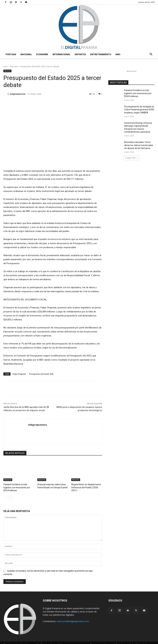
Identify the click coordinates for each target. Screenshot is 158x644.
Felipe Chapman (19, 374)
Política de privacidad (124, 641)
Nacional (26, 54)
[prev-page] (5, 495)
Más (118, 54)
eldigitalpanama (18, 94)
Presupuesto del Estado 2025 (41, 374)
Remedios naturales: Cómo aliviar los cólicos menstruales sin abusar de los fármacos (139, 145)
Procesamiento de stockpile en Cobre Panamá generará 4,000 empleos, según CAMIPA (139, 110)
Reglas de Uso (142, 641)
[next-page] (10, 495)
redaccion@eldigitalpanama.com (73, 618)
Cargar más (131, 158)
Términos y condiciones (101, 641)
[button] (151, 55)
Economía (42, 54)
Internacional (61, 54)
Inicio (6, 66)
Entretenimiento (101, 54)
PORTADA (11, 54)
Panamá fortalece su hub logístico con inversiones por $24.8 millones (138, 93)
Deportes (80, 54)
